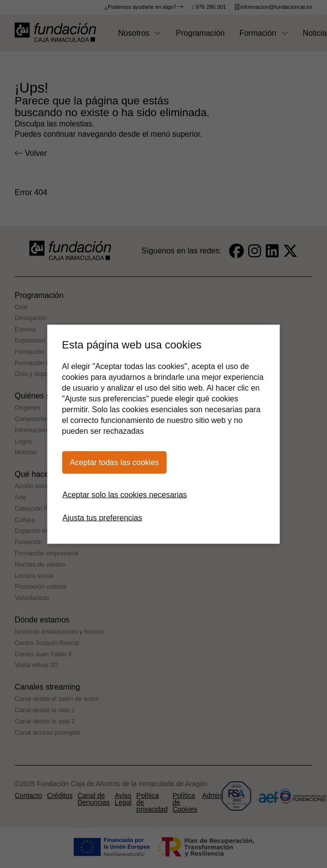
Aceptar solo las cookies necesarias (125, 494)
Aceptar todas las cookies (115, 462)
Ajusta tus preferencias (103, 517)
